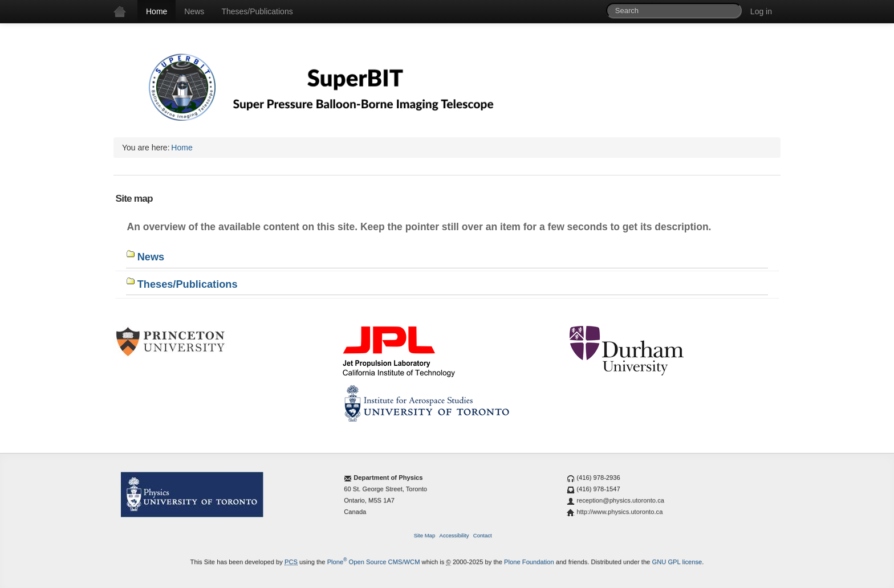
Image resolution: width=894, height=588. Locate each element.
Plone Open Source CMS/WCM (374, 562)
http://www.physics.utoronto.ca (619, 512)
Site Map (425, 535)
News (194, 11)
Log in (761, 11)
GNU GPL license (677, 562)
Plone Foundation (529, 562)
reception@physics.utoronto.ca (620, 500)
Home (157, 11)
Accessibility (454, 535)
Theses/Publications (257, 11)
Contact (483, 535)
